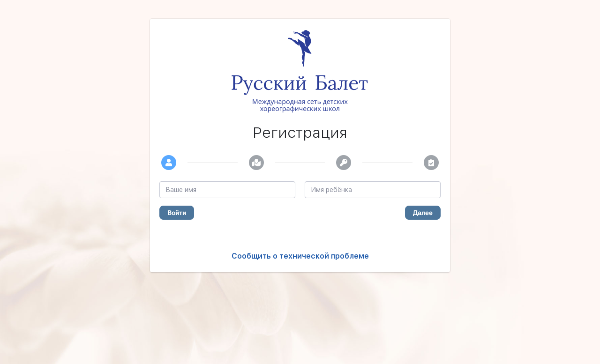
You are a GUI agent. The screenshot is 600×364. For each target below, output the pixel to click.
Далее (423, 213)
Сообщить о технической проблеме (300, 256)
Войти (177, 213)
